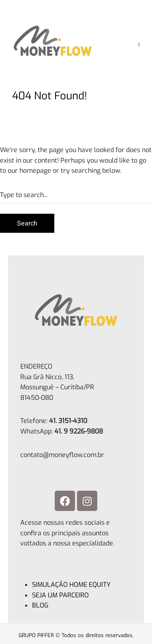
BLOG (40, 605)
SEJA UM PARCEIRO (60, 595)
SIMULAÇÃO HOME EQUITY (71, 585)
